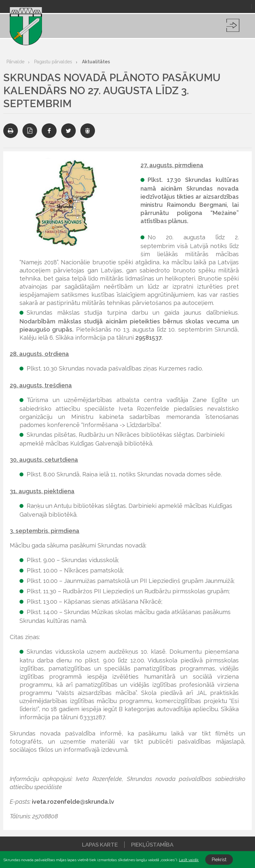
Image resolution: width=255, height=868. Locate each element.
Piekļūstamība (152, 845)
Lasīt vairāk (189, 860)
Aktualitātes (96, 62)
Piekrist (219, 860)
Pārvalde (15, 62)
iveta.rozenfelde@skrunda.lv (73, 802)
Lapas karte (100, 845)
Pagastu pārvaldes (53, 62)
